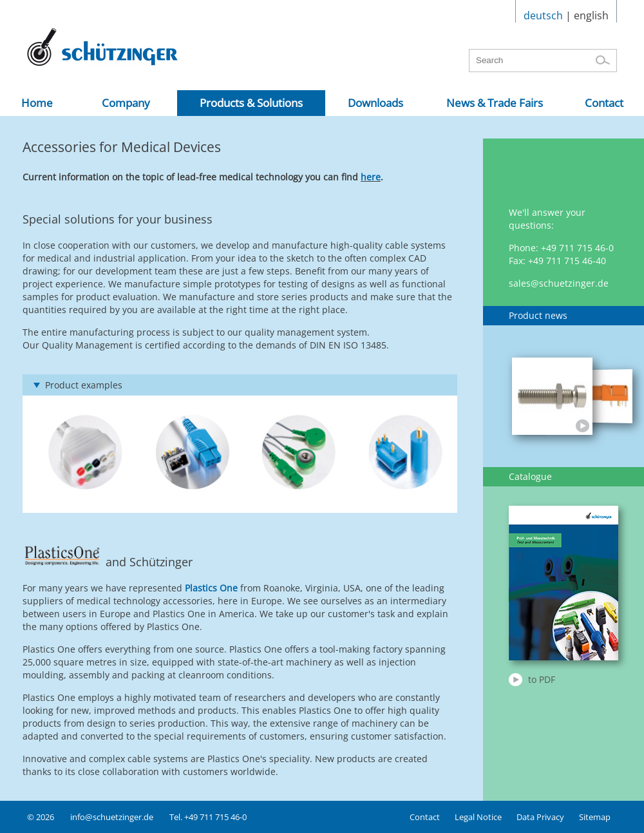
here (371, 177)
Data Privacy (540, 817)
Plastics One (211, 588)
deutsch (543, 15)
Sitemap (595, 817)
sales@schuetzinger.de (559, 283)
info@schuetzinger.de (112, 817)
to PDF (542, 679)
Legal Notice (478, 817)
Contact (425, 817)
